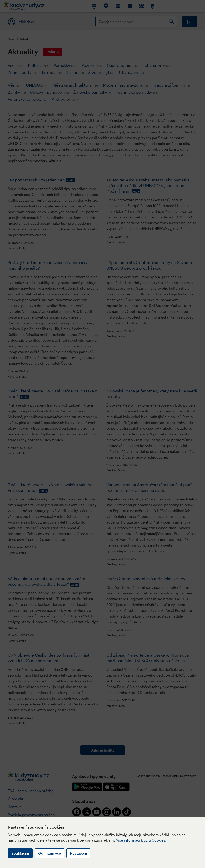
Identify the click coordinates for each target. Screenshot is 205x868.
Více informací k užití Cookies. (141, 840)
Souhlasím (20, 853)
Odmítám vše (50, 853)
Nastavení (78, 853)
